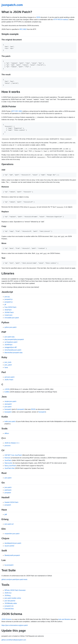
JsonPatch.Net (9, 468)
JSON (38, 17)
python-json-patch (10, 327)
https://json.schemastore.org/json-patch (15, 625)
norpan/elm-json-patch (12, 534)
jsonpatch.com (12, 5)
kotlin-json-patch (10, 421)
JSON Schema (6, 619)
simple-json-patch (10, 401)
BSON (33, 409)
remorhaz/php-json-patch (13, 350)
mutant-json (8, 315)
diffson (7, 433)
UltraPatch (8, 310)
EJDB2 (7, 392)
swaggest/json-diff (11, 347)
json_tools (8, 362)
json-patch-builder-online (13, 598)
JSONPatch (8, 345)
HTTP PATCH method (61, 20)
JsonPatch (8, 460)
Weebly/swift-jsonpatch (12, 555)
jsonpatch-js (9, 302)
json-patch (8, 407)
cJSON (7, 389)
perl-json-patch (10, 377)
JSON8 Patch (9, 312)
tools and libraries (64, 619)
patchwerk (8, 490)
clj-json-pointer (9, 546)
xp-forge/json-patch (11, 342)
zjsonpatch (8, 404)
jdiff (6, 514)
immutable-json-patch (12, 318)
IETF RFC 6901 (17, 111)
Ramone (7, 458)
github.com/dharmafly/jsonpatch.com (14, 640)
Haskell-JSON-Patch (11, 502)
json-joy (7, 297)
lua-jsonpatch (9, 565)
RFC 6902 (23, 29)
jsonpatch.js (9, 299)
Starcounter (8, 463)
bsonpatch (8, 409)
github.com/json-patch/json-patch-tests (14, 579)
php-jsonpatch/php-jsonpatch (14, 339)
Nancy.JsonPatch (10, 466)
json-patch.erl (9, 524)
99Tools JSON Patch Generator (15, 590)
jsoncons (7, 446)
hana (6, 367)
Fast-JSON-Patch (10, 307)
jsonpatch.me (9, 606)
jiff (5, 305)
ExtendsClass (9, 609)
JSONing (8, 595)
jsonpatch (8, 493)
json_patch (8, 365)
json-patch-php (10, 337)
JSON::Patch (9, 380)
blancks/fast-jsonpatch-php (13, 353)
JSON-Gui (8, 593)
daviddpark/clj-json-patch (13, 543)
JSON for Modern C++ (12, 443)
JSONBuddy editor (11, 603)
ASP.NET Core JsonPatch (13, 455)
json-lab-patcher (10, 601)
